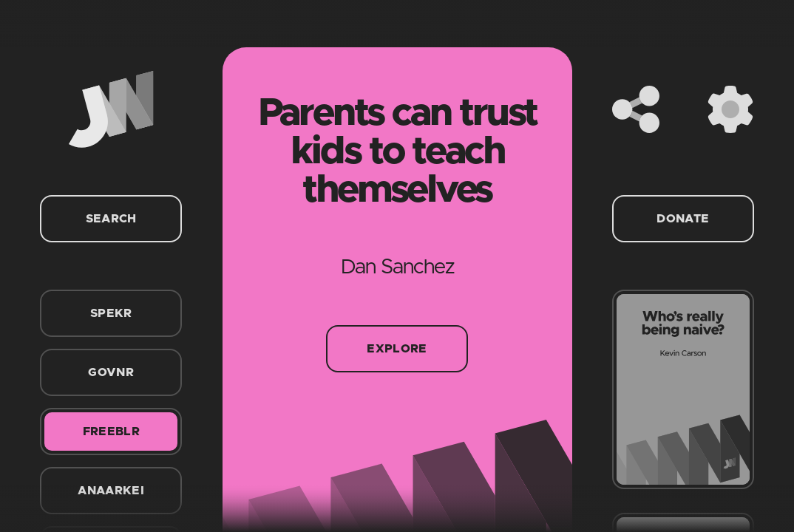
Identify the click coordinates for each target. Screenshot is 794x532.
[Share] (636, 109)
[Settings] (730, 109)
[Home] (111, 109)
